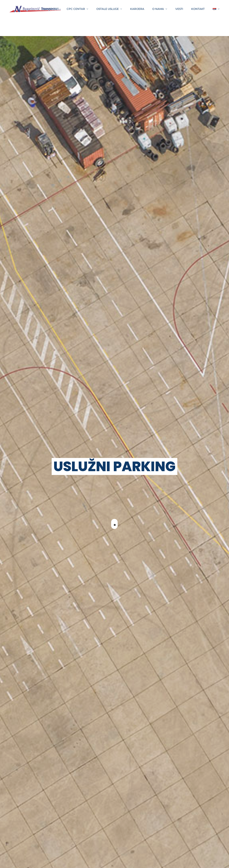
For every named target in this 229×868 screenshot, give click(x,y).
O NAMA (158, 9)
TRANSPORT (50, 9)
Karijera (137, 9)
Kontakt (198, 9)
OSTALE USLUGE (108, 9)
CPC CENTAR (76, 9)
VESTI (179, 9)
